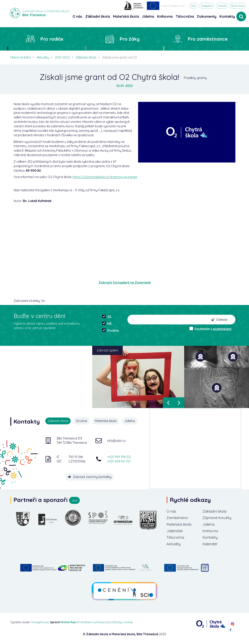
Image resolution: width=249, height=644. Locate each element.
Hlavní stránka (21, 57)
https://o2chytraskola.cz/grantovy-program (105, 177)
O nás (171, 511)
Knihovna (210, 531)
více (74, 500)
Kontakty (227, 16)
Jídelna (130, 421)
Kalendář (210, 544)
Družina (110, 330)
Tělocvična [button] (185, 16)
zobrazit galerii (107, 350)
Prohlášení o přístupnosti (94, 622)
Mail (193, 6)
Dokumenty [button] (207, 16)
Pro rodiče (52, 39)
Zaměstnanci (177, 518)
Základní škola (86, 57)
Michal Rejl (68, 622)
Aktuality (43, 57)
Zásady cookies (122, 622)
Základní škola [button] (98, 16)
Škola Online (238, 6)
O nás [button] (77, 16)
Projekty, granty (195, 78)
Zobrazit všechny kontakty (90, 477)
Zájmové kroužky (217, 518)
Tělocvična (175, 537)
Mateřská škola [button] (126, 16)
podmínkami (222, 329)
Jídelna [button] (148, 16)
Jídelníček (175, 531)
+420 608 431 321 (119, 461)
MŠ (107, 324)
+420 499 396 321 (119, 457)
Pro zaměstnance (208, 39)
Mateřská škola (106, 421)
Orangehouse (40, 622)
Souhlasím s (210, 329)
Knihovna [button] (165, 16)
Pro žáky (130, 39)
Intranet (222, 6)
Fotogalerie (207, 6)
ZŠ (107, 317)
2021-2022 (62, 57)
